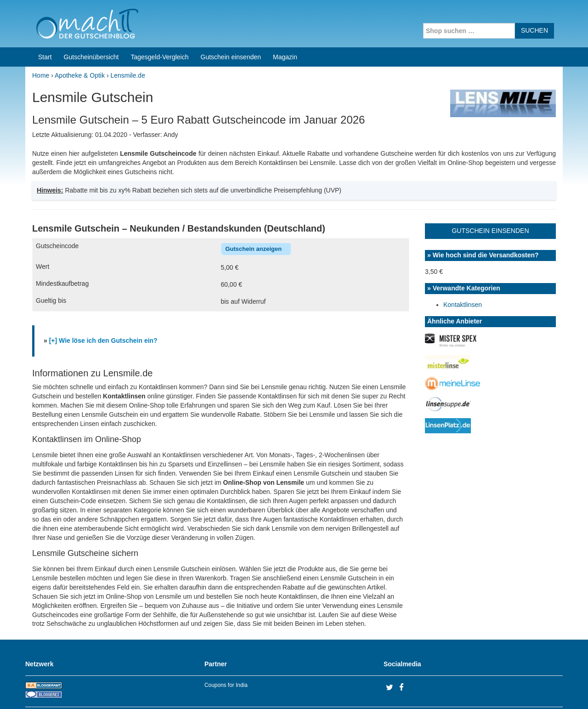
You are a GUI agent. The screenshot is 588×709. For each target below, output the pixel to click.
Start (45, 22)
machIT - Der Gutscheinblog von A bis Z (105, 690)
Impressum (506, 690)
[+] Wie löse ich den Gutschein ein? (103, 306)
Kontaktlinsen (463, 270)
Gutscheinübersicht (91, 22)
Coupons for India (226, 650)
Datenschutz (545, 690)
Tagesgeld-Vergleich (159, 22)
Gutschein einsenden (231, 22)
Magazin (285, 22)
